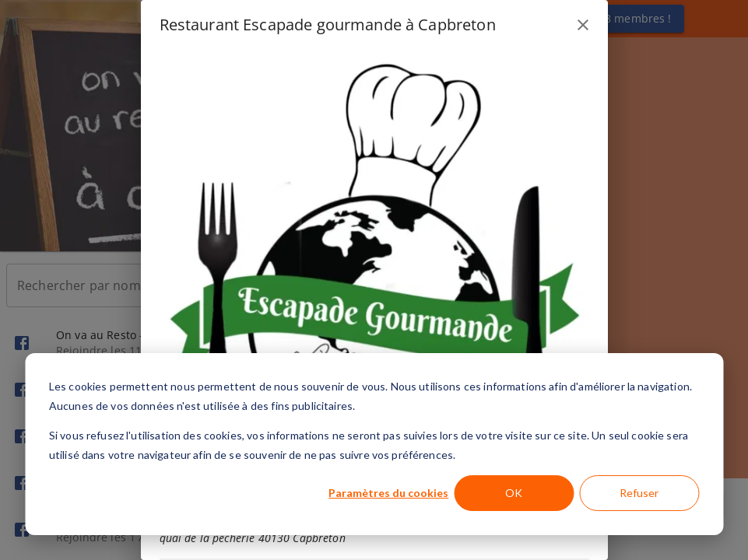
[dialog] (374, 444)
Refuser (639, 493)
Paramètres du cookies (388, 493)
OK (514, 493)
